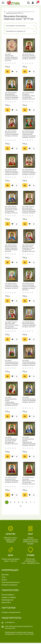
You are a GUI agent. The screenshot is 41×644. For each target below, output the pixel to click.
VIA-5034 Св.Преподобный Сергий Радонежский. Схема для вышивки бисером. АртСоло (29, 442)
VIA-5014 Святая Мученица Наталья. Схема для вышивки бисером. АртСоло (29, 57)
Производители (7, 601)
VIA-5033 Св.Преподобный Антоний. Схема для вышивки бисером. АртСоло (11, 442)
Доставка (5, 576)
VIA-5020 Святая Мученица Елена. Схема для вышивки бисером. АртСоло (29, 172)
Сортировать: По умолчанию (20, 26)
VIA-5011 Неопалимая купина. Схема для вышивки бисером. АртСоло (11, 57)
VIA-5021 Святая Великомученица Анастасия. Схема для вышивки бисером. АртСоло (11, 210)
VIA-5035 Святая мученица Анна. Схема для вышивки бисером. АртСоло (12, 481)
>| (21, 507)
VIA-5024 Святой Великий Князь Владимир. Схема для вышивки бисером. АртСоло (29, 249)
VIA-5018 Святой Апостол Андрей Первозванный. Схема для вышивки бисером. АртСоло (29, 134)
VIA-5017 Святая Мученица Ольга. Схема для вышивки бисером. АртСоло (12, 134)
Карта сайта (6, 604)
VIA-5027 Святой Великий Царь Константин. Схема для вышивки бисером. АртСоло (12, 326)
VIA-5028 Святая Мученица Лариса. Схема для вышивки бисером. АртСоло (29, 325)
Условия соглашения (9, 586)
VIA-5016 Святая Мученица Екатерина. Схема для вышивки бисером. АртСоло (29, 96)
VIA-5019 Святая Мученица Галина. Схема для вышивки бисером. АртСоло (12, 172)
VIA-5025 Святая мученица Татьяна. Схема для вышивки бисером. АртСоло (12, 286)
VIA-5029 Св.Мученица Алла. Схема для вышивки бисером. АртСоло (12, 364)
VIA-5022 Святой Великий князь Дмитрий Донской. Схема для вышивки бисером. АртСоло (29, 210)
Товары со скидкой (9, 599)
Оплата (4, 581)
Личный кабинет (8, 596)
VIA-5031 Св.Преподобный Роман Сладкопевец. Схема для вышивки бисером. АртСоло (12, 402)
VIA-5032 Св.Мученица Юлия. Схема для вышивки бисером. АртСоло (29, 401)
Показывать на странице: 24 (20, 31)
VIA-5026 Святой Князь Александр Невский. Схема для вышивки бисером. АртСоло (29, 287)
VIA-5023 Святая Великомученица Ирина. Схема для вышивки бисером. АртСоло (11, 249)
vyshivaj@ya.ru (10, 623)
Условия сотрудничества (11, 614)
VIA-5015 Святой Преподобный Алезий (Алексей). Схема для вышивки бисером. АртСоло (12, 96)
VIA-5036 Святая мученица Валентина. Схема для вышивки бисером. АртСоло (29, 482)
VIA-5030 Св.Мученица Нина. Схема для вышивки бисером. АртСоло (29, 364)
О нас (4, 578)
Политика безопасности (11, 584)
